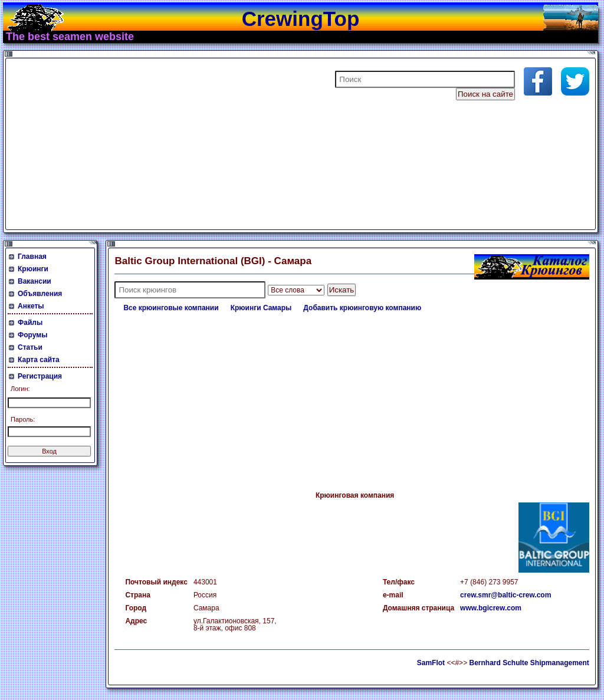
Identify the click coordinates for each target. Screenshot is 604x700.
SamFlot (431, 663)
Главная (32, 257)
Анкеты (31, 306)
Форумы (32, 335)
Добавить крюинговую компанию (362, 308)
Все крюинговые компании (171, 308)
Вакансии (35, 281)
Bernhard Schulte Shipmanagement (529, 663)
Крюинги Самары (261, 308)
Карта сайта (39, 360)
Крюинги (33, 269)
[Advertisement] (150, 144)
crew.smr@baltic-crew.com (505, 595)
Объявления (40, 294)
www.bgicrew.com (491, 608)
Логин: (20, 389)
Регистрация (40, 376)
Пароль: (23, 419)
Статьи (30, 347)
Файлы (30, 323)
